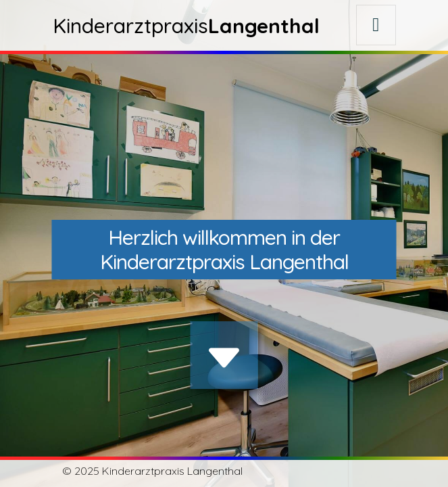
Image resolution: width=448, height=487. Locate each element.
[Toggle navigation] (376, 25)
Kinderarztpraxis (186, 26)
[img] (224, 358)
